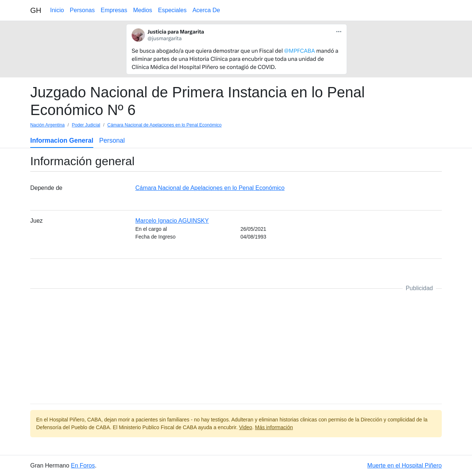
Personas (82, 10)
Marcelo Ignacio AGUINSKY (172, 221)
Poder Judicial (86, 125)
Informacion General (62, 140)
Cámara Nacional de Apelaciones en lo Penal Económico (164, 125)
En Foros (83, 465)
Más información (274, 427)
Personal (112, 140)
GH (36, 10)
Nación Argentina (47, 125)
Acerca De (206, 10)
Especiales (172, 10)
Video (246, 427)
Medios (143, 10)
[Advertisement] (236, 346)
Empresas (114, 10)
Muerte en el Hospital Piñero (405, 465)
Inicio (57, 10)
